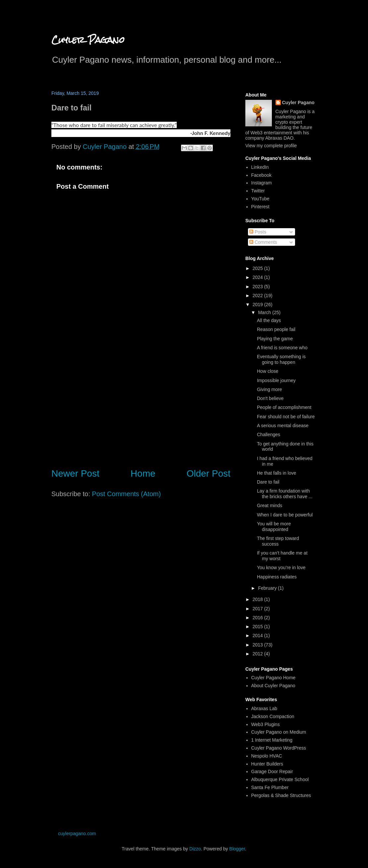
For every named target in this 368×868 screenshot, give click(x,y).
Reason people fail (276, 329)
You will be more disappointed (274, 527)
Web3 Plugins (266, 724)
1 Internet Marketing (272, 740)
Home (143, 473)
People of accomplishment (284, 407)
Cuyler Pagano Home (274, 678)
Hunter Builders (267, 764)
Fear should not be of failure (286, 417)
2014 (258, 635)
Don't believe (270, 398)
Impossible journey (276, 380)
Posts (258, 232)
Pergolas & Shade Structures (281, 795)
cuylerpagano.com (77, 834)
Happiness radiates (277, 577)
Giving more (269, 389)
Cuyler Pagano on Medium (279, 732)
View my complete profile (271, 146)
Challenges (269, 434)
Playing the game (275, 339)
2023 (258, 287)
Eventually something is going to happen (281, 359)
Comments (263, 242)
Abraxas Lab (264, 708)
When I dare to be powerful (285, 515)
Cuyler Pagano (88, 40)
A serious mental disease (283, 426)
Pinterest (260, 207)
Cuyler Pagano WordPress (279, 748)
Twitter (258, 191)
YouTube (260, 199)
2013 (258, 645)
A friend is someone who (282, 348)
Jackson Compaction (273, 716)
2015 (258, 627)
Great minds (270, 505)
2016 (258, 618)
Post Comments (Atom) (126, 494)
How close (268, 371)
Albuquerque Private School (280, 779)
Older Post (209, 473)
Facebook (261, 175)
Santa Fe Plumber (270, 787)
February (268, 588)
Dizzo (195, 849)
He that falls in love (276, 473)
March (265, 312)
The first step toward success (278, 541)
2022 (258, 296)
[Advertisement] (141, 407)
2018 (258, 599)
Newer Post (75, 473)
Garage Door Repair (272, 771)
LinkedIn (260, 167)
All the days (269, 320)
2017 (258, 609)
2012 (258, 654)
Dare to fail (268, 482)
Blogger (237, 849)
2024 (258, 277)
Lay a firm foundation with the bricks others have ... (285, 494)
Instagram (262, 183)
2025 (258, 268)
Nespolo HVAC (267, 756)
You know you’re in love (281, 568)
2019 (258, 304)
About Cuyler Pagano (273, 686)
